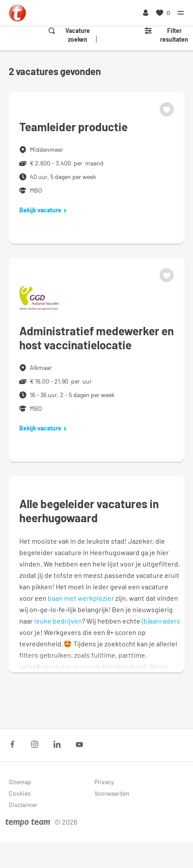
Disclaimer (23, 805)
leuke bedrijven (58, 621)
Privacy (104, 782)
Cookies (20, 793)
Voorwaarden (112, 793)
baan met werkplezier (81, 598)
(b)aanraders (161, 621)
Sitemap (20, 782)
